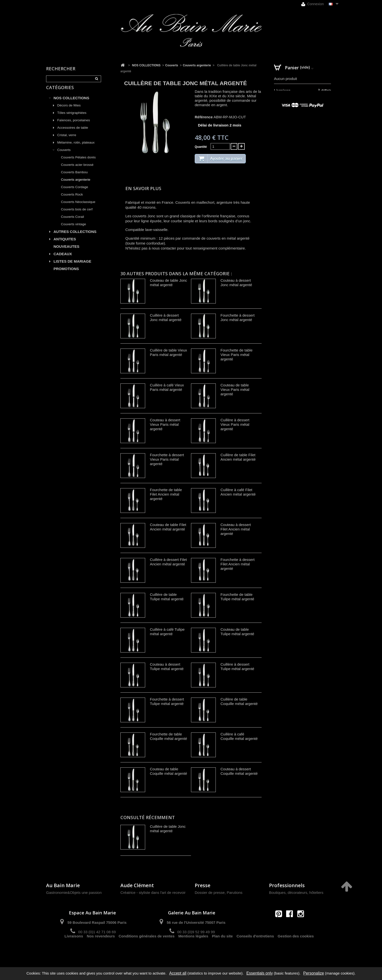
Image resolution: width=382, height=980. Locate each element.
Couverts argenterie (76, 185)
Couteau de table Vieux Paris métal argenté (235, 389)
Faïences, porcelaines (74, 126)
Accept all (178, 973)
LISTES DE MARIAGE (72, 267)
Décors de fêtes (69, 111)
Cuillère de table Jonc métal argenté (168, 829)
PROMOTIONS (66, 274)
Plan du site (222, 949)
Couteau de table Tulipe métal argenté (237, 632)
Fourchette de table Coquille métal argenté (168, 736)
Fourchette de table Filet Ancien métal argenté (166, 494)
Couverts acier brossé (77, 170)
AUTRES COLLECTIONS (75, 237)
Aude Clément (137, 885)
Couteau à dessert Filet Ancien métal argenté (236, 529)
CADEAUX (63, 260)
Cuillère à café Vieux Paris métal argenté (167, 387)
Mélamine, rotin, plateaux (76, 148)
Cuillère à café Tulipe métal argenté (167, 632)
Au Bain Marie (63, 885)
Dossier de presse (210, 892)
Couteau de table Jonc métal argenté (168, 283)
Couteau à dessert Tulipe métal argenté (167, 666)
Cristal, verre (67, 141)
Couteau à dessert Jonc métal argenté (236, 283)
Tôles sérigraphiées (72, 118)
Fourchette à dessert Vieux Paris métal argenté (167, 459)
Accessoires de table (73, 133)
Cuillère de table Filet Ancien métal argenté (238, 457)
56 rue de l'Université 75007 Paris (196, 922)
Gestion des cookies (296, 949)
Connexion (313, 4)
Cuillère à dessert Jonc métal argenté (166, 317)
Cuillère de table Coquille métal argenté (239, 701)
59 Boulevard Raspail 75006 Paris (97, 922)
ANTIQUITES (65, 245)
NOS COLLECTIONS (71, 104)
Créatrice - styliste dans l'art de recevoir (153, 892)
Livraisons (74, 949)
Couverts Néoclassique (78, 208)
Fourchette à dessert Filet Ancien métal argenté (238, 564)
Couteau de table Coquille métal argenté (168, 771)
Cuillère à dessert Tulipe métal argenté (237, 666)
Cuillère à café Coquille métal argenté (239, 736)
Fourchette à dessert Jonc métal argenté (238, 317)
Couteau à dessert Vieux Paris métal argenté (165, 424)
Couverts (64, 156)
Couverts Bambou (74, 178)
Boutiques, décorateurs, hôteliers (296, 892)
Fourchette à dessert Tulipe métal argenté (167, 701)
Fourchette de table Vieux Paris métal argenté (236, 355)
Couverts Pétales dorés (78, 163)
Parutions (234, 892)
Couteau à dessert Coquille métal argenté (239, 771)
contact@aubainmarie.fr (291, 924)
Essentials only (259, 973)
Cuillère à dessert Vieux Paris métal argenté (235, 424)
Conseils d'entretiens (255, 949)
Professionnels (287, 885)
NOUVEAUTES (66, 252)
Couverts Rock (72, 200)
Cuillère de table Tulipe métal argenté (167, 597)
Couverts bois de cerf (77, 215)
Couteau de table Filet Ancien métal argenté (168, 527)
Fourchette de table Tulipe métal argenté (237, 597)
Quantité (201, 147)
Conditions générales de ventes (147, 949)
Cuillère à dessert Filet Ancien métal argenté (168, 562)
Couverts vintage (73, 230)
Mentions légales (193, 949)
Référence (204, 117)
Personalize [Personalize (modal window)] (314, 973)
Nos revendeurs (101, 949)
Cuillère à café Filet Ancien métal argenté (238, 492)
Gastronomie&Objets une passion (74, 892)
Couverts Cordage (75, 193)
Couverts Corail (72, 222)
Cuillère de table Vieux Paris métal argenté (168, 352)
